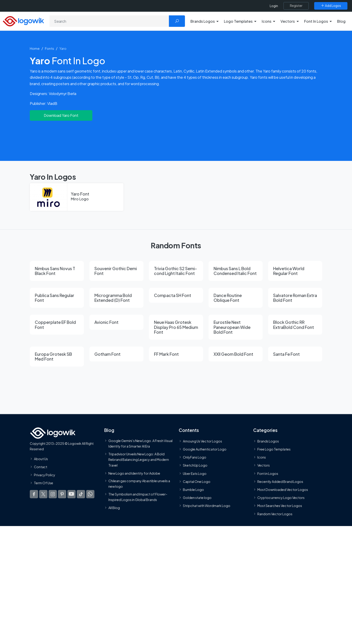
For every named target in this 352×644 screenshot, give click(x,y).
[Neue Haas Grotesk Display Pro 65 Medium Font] (176, 327)
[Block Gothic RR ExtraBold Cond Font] (295, 325)
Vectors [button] (288, 21)
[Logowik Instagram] (53, 494)
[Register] (296, 6)
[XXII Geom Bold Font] (236, 354)
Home (35, 48)
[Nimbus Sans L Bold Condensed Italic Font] (236, 271)
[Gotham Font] (116, 354)
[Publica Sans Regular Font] (57, 298)
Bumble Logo (193, 490)
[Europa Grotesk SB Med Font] (57, 357)
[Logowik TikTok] (81, 494)
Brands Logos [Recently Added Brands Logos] (268, 441)
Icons (262, 457)
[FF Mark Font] (176, 354)
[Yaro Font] (77, 197)
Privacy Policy (45, 475)
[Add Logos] (331, 6)
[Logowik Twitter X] (43, 494)
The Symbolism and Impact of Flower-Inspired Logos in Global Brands (138, 497)
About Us (41, 459)
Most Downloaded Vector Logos (283, 490)
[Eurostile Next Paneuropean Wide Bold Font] (236, 327)
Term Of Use (44, 483)
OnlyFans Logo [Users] (195, 457)
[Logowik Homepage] (23, 21)
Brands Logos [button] (203, 21)
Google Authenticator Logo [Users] (205, 449)
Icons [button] (267, 21)
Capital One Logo (197, 482)
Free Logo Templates (274, 449)
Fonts (49, 48)
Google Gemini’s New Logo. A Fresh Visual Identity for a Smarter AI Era (140, 443)
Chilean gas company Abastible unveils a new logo (139, 484)
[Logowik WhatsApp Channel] (90, 494)
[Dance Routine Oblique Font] (236, 298)
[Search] (109, 21)
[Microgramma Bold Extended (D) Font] (116, 298)
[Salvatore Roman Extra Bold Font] (295, 298)
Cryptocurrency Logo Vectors (281, 498)
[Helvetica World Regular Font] (295, 271)
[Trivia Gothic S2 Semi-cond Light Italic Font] (176, 271)
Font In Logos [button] (316, 21)
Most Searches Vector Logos (280, 506)
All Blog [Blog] (114, 508)
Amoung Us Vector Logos (202, 441)
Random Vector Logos (275, 514)
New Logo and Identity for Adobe (134, 473)
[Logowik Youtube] (71, 494)
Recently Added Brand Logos (280, 482)
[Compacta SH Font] (176, 295)
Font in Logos (268, 473)
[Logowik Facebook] (34, 494)
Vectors (264, 465)
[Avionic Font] (116, 322)
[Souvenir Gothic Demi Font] (116, 271)
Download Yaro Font (61, 115)
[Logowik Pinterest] (62, 494)
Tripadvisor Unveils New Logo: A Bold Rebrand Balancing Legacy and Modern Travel (139, 460)
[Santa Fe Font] (295, 354)
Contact (41, 467)
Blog (341, 21)
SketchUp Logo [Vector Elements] (195, 465)
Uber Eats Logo (195, 473)
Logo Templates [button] (238, 21)
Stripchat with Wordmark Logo (207, 506)
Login (274, 6)
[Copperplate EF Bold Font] (57, 325)
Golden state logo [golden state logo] (197, 498)
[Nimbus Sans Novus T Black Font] (57, 271)
